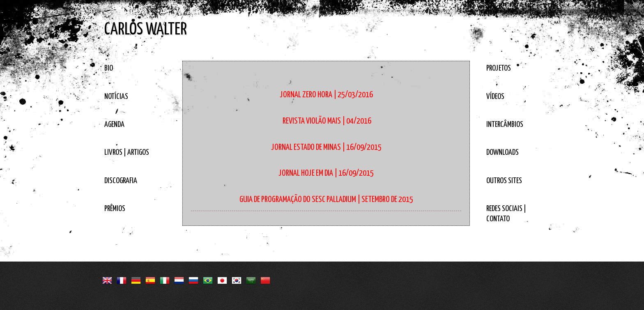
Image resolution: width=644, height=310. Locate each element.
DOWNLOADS (503, 153)
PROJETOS (499, 68)
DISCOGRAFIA (121, 181)
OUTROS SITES (504, 181)
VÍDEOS (495, 97)
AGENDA (114, 125)
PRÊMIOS (115, 209)
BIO (109, 68)
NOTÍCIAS (116, 97)
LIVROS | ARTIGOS (127, 153)
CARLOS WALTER (146, 30)
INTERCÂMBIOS (505, 125)
